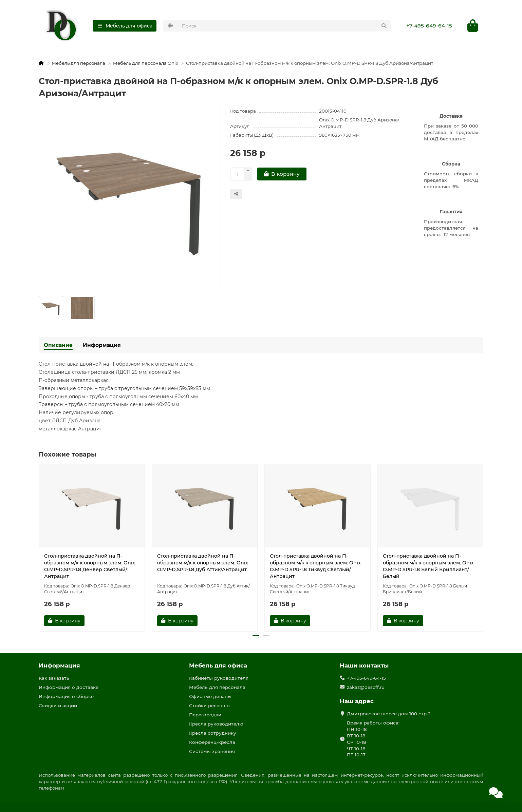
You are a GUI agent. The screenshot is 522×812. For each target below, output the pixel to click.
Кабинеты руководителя (219, 678)
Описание (58, 345)
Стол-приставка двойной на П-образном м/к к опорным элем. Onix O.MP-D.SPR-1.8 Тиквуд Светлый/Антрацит (315, 566)
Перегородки (205, 715)
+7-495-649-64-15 (429, 26)
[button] (256, 636)
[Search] (285, 26)
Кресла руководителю (216, 724)
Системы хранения (212, 751)
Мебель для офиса (218, 665)
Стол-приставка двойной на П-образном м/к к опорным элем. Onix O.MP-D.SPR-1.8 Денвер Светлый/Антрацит (90, 566)
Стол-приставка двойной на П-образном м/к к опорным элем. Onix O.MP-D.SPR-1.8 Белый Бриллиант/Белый (428, 566)
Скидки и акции (58, 705)
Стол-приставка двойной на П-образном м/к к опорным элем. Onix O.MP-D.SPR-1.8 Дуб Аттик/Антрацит (203, 563)
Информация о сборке (66, 696)
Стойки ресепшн (209, 705)
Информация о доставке (69, 687)
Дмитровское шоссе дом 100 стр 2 (389, 714)
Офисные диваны (210, 696)
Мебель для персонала (78, 63)
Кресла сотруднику (213, 733)
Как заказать (54, 678)
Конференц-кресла (212, 742)
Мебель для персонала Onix (146, 63)
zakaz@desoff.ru (366, 687)
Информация (102, 345)
